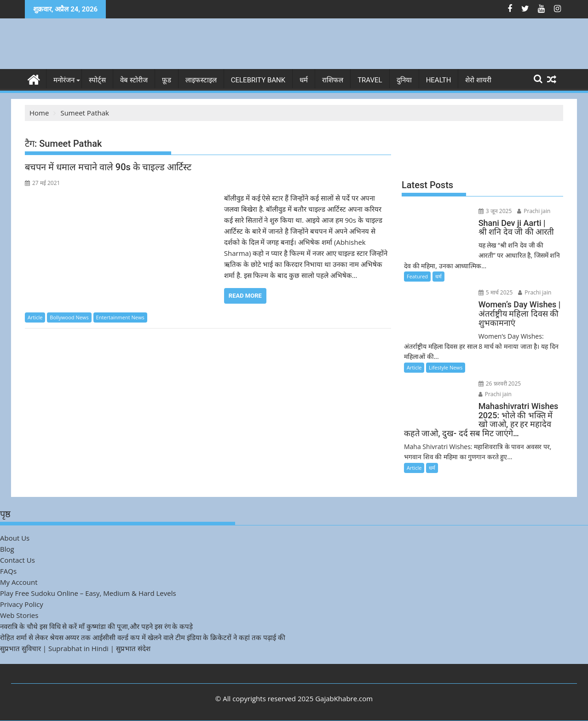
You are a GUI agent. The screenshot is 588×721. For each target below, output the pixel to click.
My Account (19, 582)
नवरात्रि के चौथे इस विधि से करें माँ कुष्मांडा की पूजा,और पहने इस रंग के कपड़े (96, 626)
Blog (7, 549)
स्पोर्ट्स (97, 80)
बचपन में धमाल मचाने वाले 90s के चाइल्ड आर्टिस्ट (108, 167)
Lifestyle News (446, 367)
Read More (245, 296)
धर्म (304, 80)
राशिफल (333, 80)
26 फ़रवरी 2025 (500, 384)
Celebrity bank (258, 80)
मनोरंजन (64, 80)
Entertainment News (120, 317)
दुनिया (404, 80)
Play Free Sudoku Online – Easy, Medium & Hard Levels (88, 593)
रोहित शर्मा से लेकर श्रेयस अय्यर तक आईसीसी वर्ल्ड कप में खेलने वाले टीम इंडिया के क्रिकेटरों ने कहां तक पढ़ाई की (143, 637)
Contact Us (17, 560)
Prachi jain (534, 211)
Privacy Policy (22, 604)
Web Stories (19, 615)
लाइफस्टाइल (201, 80)
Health (439, 80)
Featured (417, 276)
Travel (370, 80)
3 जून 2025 (495, 211)
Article (35, 317)
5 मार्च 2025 (496, 292)
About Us (15, 538)
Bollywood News (69, 317)
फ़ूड (167, 80)
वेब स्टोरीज (134, 80)
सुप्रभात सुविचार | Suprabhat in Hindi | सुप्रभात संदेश (75, 648)
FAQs (8, 571)
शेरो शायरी (478, 80)
